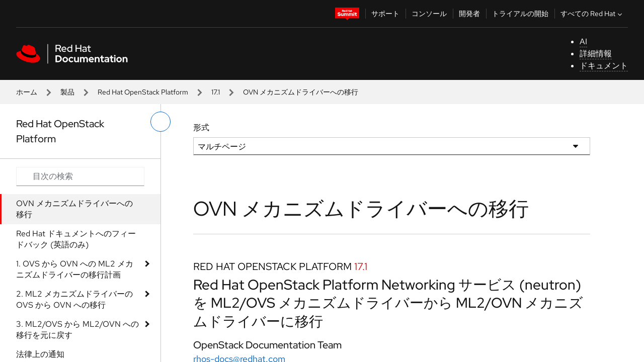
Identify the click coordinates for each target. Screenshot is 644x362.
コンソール (429, 14)
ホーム (27, 92)
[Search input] (80, 176)
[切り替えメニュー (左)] (160, 122)
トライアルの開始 (520, 14)
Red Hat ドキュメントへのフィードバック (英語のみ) (76, 239)
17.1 (216, 92)
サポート (385, 14)
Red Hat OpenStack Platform (143, 92)
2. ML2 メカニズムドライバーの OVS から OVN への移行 (74, 299)
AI (583, 41)
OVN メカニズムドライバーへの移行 (74, 209)
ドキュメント (604, 66)
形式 (201, 127)
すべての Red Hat (592, 14)
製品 (67, 92)
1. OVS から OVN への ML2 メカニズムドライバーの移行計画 (75, 269)
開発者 (469, 14)
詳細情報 (596, 54)
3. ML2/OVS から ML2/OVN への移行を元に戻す (77, 330)
